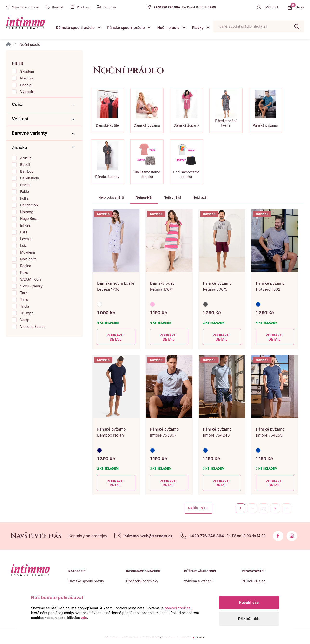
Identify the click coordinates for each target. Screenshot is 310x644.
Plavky (198, 28)
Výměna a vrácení (198, 581)
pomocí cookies (178, 608)
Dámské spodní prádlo (75, 28)
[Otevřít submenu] (99, 27)
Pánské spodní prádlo (126, 28)
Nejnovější (144, 197)
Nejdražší (200, 197)
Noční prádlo (168, 28)
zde (84, 618)
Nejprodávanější (111, 197)
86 (263, 508)
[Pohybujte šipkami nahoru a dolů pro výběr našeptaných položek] (259, 27)
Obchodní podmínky (142, 581)
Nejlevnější (172, 197)
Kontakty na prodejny (88, 536)
